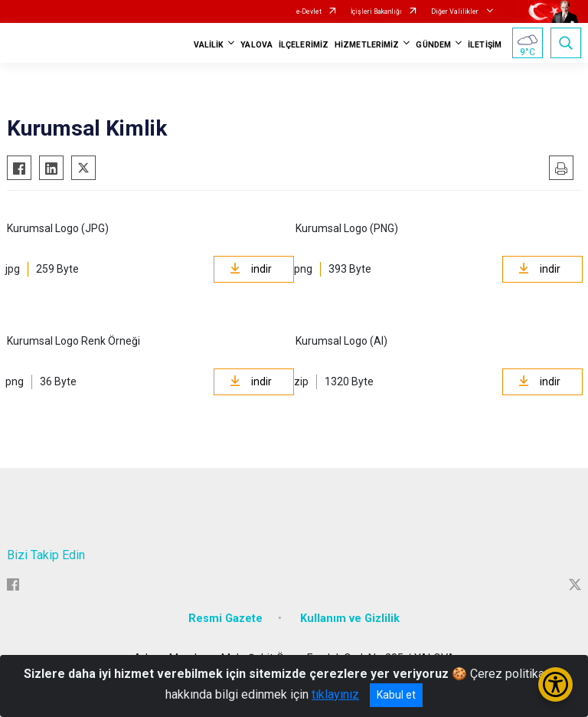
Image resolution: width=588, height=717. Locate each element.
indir (251, 269)
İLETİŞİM (485, 45)
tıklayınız (335, 694)
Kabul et (396, 695)
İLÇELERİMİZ (304, 45)
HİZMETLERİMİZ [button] (367, 45)
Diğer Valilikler (456, 11)
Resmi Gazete (225, 619)
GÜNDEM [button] (433, 45)
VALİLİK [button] (209, 45)
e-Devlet (309, 11)
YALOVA (256, 45)
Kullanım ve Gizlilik (350, 619)
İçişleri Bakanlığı (376, 11)
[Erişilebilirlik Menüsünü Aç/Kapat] (555, 684)
